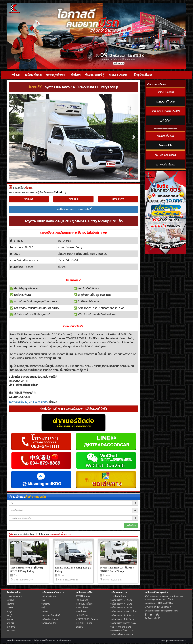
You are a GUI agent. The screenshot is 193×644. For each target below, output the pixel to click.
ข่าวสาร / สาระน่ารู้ (95, 75)
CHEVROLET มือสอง (85, 623)
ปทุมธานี (11, 627)
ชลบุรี (10, 615)
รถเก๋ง (44, 600)
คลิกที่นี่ (157, 618)
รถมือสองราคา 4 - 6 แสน (121, 604)
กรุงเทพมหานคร (14, 596)
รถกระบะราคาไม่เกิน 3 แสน (123, 630)
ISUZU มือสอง (82, 615)
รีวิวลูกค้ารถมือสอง (143, 75)
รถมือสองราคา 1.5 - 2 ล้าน (122, 619)
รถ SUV (45, 611)
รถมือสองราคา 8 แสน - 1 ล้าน (123, 611)
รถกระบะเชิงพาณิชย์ (51, 615)
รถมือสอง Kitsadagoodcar (157, 592)
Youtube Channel (119, 75)
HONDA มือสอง (83, 600)
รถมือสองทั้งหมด (33, 75)
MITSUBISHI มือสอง (85, 604)
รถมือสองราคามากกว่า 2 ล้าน (123, 623)
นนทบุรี (10, 623)
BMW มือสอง (82, 611)
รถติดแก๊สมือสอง (49, 623)
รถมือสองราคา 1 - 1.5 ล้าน (122, 615)
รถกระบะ (46, 604)
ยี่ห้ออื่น (79, 627)
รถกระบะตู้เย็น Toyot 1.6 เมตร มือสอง (29, 402)
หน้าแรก (16, 75)
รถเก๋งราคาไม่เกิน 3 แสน (121, 627)
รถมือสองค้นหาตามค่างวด (122, 634)
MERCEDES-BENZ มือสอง (87, 619)
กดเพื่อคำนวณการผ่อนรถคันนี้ (74, 209)
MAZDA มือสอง (83, 607)
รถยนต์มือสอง (46, 640)
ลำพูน (10, 611)
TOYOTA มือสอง (83, 596)
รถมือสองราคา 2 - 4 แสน (121, 600)
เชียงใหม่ (11, 600)
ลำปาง (10, 607)
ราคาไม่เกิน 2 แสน (118, 596)
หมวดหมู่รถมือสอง (56, 75)
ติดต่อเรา (76, 75)
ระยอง (10, 619)
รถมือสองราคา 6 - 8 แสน (121, 607)
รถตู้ (43, 607)
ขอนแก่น (11, 630)
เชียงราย (11, 604)
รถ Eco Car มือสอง (50, 619)
